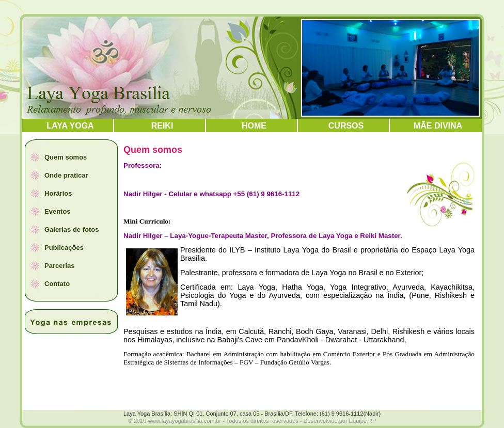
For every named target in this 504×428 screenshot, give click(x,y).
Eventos (58, 211)
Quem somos (66, 157)
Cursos (346, 126)
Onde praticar (66, 175)
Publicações (64, 248)
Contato (57, 284)
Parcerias (60, 266)
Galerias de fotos (72, 229)
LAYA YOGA (70, 126)
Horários (58, 193)
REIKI (162, 126)
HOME (254, 126)
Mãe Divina (438, 126)
